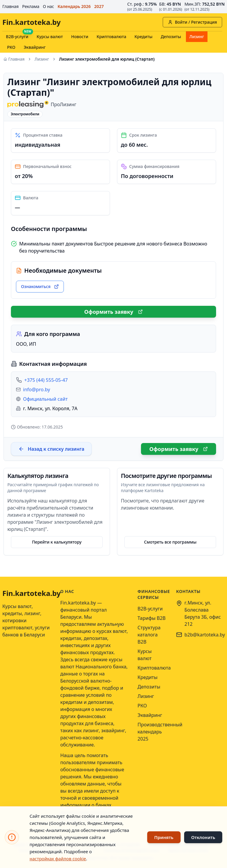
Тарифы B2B (151, 618)
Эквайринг (35, 47)
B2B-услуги (17, 37)
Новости (80, 37)
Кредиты (144, 37)
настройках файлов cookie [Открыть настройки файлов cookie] (58, 859)
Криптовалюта (111, 37)
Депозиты (171, 37)
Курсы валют (50, 37)
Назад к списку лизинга (51, 449)
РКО (11, 47)
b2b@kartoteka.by (205, 635)
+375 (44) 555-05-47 (46, 380)
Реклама (31, 6)
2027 (99, 6)
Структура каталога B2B (149, 635)
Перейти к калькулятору (57, 542)
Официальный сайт (45, 399)
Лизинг (197, 37)
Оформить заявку (113, 312)
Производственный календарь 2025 (160, 732)
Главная (10, 6)
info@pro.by (37, 389)
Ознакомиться (40, 286)
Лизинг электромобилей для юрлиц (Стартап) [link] (107, 59)
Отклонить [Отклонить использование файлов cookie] (203, 837)
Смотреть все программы (170, 542)
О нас (48, 6)
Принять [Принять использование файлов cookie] (164, 837)
